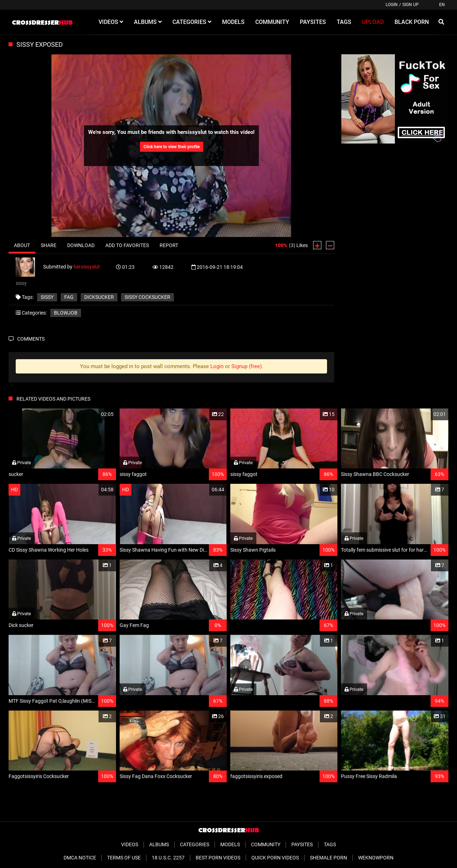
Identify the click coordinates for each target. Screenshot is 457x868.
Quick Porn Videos (275, 858)
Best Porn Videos (218, 858)
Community (266, 844)
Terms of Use (124, 858)
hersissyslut (87, 267)
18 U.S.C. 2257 (168, 858)
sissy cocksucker (147, 297)
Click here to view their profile (172, 147)
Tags (330, 844)
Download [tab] (81, 245)
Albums (159, 844)
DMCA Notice (80, 858)
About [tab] (22, 245)
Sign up (411, 5)
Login (392, 5)
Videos (130, 844)
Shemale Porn (328, 858)
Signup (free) (247, 366)
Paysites (302, 844)
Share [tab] (49, 245)
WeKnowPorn (376, 858)
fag (69, 297)
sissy (47, 297)
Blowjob (66, 313)
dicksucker (99, 297)
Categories (195, 844)
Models (230, 844)
